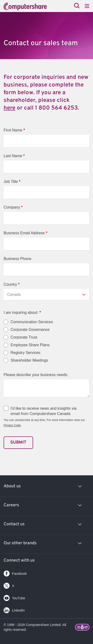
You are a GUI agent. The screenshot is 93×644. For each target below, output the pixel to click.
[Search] (77, 6)
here (9, 108)
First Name (14, 130)
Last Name (14, 156)
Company (13, 207)
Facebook (15, 573)
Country (12, 284)
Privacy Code (12, 425)
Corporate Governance (30, 330)
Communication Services (32, 322)
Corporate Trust (24, 337)
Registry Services (25, 353)
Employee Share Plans (30, 345)
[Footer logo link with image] (82, 628)
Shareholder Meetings (29, 360)
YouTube (14, 597)
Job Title (12, 182)
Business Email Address (25, 233)
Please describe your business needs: (36, 375)
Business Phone (17, 259)
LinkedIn (14, 609)
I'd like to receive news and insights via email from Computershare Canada (44, 411)
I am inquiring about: (22, 313)
